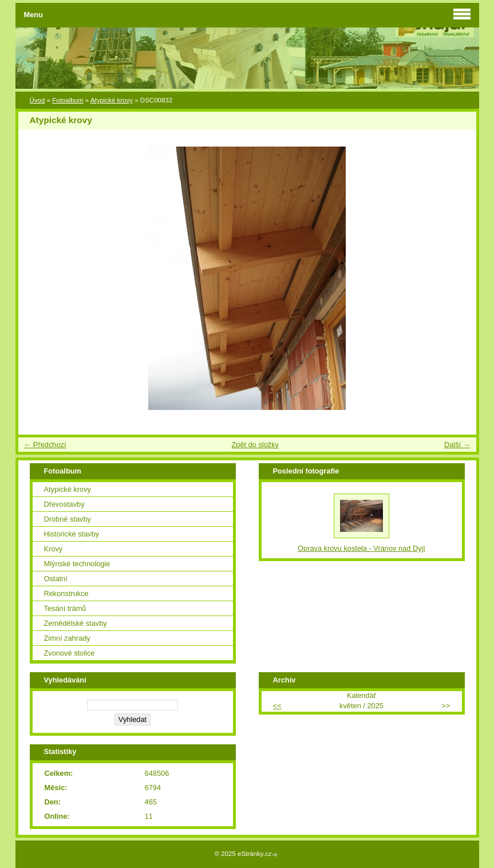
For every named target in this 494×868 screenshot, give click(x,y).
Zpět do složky (255, 445)
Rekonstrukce (66, 593)
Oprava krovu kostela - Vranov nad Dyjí (361, 548)
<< (277, 706)
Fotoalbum (68, 100)
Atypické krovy (112, 100)
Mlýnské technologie (77, 564)
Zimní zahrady (67, 638)
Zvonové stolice (70, 653)
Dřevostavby (64, 504)
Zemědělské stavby (76, 623)
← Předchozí (45, 445)
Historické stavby (72, 534)
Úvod (37, 100)
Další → (457, 445)
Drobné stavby (68, 519)
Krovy (54, 549)
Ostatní (56, 579)
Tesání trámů (65, 608)
